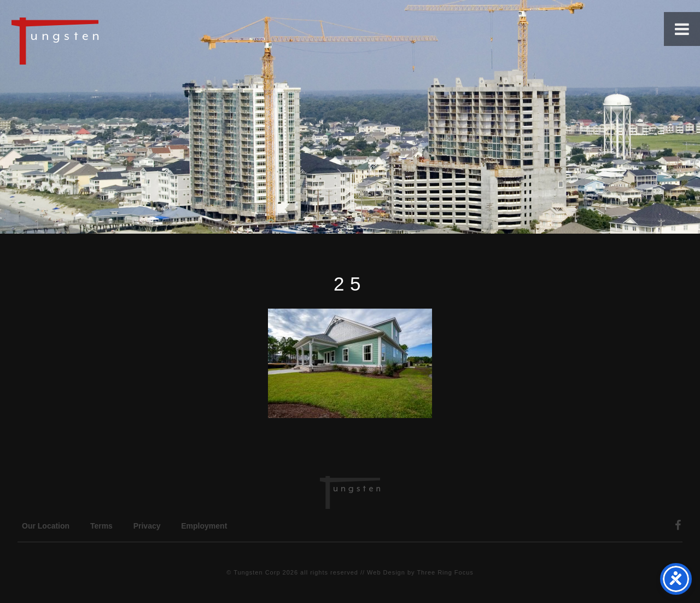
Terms (101, 526)
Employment (204, 526)
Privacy (147, 526)
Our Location (46, 526)
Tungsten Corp (257, 572)
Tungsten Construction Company (93, 40)
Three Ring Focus (445, 572)
